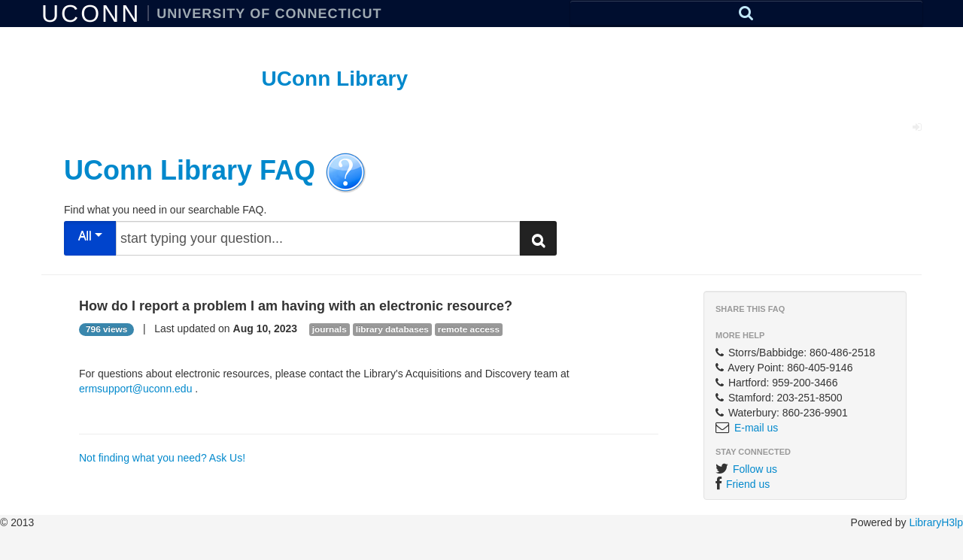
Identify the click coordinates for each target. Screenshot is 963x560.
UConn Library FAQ (190, 170)
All (90, 236)
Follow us (755, 469)
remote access (469, 329)
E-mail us (756, 428)
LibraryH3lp (936, 522)
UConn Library (335, 79)
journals (330, 329)
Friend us (748, 484)
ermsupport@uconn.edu (135, 389)
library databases (392, 329)
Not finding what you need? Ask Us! (162, 458)
